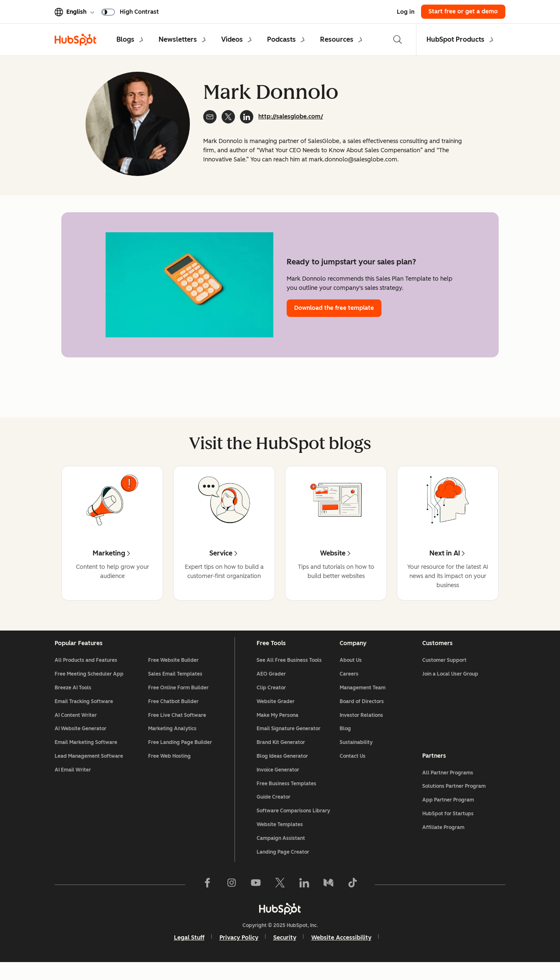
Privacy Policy (239, 951)
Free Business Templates (286, 797)
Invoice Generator (278, 783)
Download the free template (334, 308)
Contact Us (353, 769)
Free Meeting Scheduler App (89, 687)
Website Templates (280, 838)
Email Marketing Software (86, 756)
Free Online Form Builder (178, 701)
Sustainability (356, 756)
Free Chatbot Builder (173, 715)
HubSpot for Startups (448, 827)
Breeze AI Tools (73, 701)
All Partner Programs (448, 786)
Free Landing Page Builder (180, 756)
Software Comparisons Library (293, 824)
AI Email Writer (73, 783)
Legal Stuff (189, 951)
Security (285, 951)
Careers (349, 687)
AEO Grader (271, 687)
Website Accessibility (341, 951)
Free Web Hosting (169, 769)
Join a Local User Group (450, 687)
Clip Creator (271, 701)
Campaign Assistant (281, 852)
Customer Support (444, 673)
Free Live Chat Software (177, 729)
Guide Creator (274, 810)
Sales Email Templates (175, 687)
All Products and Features (86, 673)
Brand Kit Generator (281, 756)
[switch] (132, 12)
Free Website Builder (173, 673)
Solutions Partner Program (454, 799)
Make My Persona (277, 729)
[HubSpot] (280, 922)
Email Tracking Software (84, 715)
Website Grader (276, 715)
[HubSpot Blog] (76, 40)
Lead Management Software (89, 769)
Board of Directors (362, 715)
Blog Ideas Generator (282, 769)
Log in (406, 12)
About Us (351, 673)
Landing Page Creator (283, 865)
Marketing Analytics (172, 742)
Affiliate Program (443, 841)
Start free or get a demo (463, 11)
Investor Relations (361, 729)
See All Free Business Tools (289, 673)
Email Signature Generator (289, 742)
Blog (345, 742)
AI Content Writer (76, 729)
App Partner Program (448, 813)
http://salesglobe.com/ (291, 117)
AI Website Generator (81, 742)
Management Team (363, 701)
